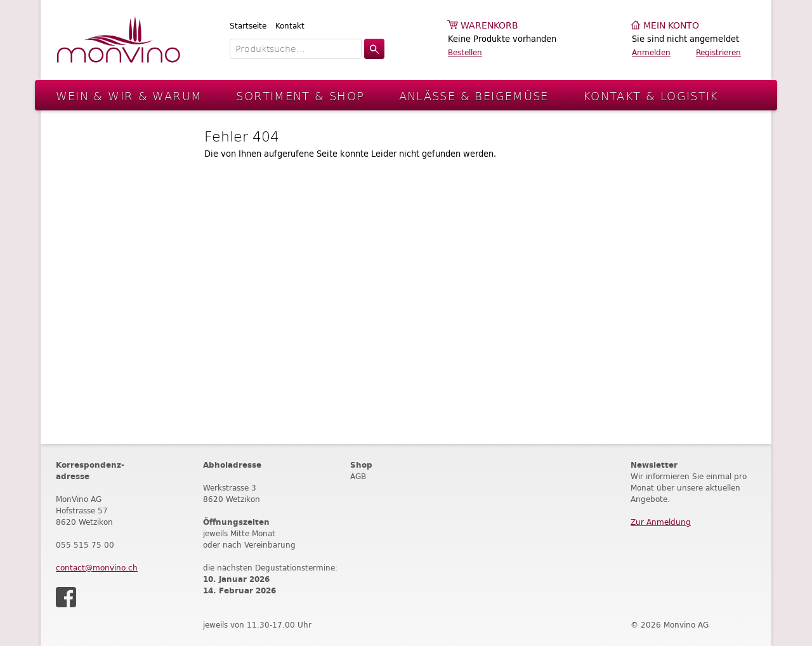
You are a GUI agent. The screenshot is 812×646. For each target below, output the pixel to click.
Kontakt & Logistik (651, 96)
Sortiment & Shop (300, 96)
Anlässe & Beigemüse (474, 96)
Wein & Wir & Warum (129, 96)
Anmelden (651, 52)
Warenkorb (489, 26)
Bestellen (465, 52)
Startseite (248, 26)
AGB (358, 476)
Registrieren (718, 52)
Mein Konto (671, 26)
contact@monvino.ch (97, 568)
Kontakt (290, 26)
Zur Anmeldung (661, 522)
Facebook (66, 597)
